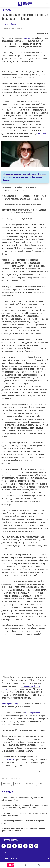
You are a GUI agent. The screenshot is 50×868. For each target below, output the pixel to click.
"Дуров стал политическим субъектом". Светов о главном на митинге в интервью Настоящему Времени (24, 177)
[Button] (43, 34)
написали (42, 133)
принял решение (33, 712)
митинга (26, 38)
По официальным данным (13, 704)
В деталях (6, 10)
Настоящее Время (9, 24)
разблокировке (8, 760)
